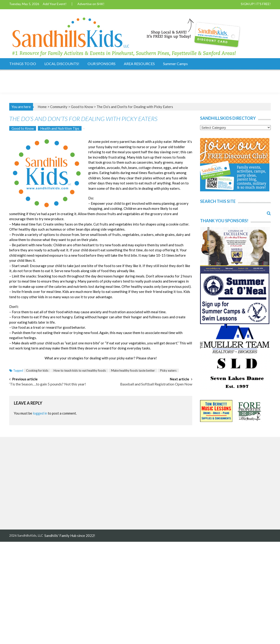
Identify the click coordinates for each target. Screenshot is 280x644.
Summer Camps (175, 64)
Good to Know (82, 107)
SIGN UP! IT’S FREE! (256, 4)
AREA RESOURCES (139, 64)
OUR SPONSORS (102, 64)
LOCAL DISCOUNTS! (62, 64)
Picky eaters (168, 370)
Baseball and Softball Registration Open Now (156, 384)
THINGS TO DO (23, 64)
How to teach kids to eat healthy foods (80, 370)
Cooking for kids (37, 370)
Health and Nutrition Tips (60, 128)
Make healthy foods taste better (133, 370)
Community (59, 107)
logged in (40, 413)
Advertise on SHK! (91, 4)
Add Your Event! (55, 4)
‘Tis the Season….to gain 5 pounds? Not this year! (48, 384)
